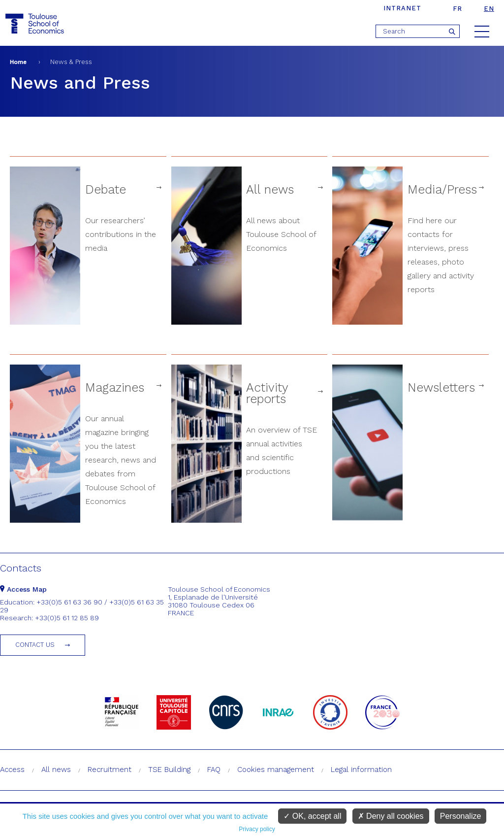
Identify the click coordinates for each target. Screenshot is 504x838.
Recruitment (110, 770)
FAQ (214, 770)
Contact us (35, 645)
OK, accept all (312, 816)
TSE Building (169, 770)
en (489, 9)
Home (18, 62)
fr (457, 9)
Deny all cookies (391, 816)
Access (12, 770)
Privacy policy (257, 829)
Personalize (461, 816)
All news (56, 770)
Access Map (23, 589)
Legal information (361, 770)
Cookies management (276, 770)
